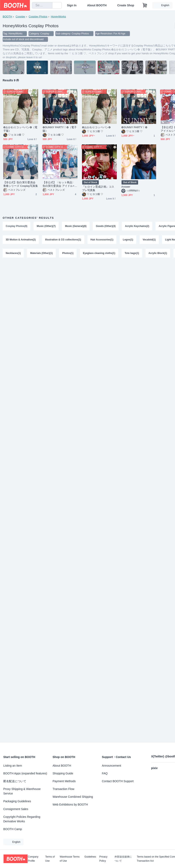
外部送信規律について (123, 859)
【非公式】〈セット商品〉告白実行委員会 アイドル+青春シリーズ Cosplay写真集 (60, 184)
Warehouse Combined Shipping (73, 797)
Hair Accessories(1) (102, 240)
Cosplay (20, 16)
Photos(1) (68, 253)
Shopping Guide (63, 773)
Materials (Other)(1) (41, 253)
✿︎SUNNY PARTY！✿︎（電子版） (60, 129)
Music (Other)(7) (46, 226)
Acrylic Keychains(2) (137, 226)
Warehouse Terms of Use (70, 859)
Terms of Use (50, 859)
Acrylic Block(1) (158, 253)
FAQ (105, 773)
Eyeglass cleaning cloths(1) (99, 253)
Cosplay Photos (38, 16)
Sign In (72, 5)
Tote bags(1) (132, 253)
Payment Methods (64, 781)
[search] (48, 6)
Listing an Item (13, 766)
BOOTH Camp (13, 829)
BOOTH (7, 16)
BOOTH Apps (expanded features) (25, 773)
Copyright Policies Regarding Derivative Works (22, 819)
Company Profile (33, 859)
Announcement (111, 766)
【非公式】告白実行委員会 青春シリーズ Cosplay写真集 (21, 184)
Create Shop (126, 5)
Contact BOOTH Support (118, 781)
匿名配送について (15, 781)
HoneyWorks (58, 16)
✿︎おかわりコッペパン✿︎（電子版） (20, 129)
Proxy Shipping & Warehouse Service (22, 791)
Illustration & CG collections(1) (63, 240)
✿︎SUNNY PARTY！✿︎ (134, 127)
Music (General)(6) (76, 226)
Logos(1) (128, 240)
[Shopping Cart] (145, 5)
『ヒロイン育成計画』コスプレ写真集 (98, 188)
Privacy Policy (103, 859)
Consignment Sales (16, 809)
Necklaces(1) (13, 253)
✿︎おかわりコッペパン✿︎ (96, 127)
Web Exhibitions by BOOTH (70, 805)
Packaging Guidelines (17, 801)
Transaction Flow (64, 789)
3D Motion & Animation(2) (21, 240)
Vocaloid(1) (149, 240)
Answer (126, 187)
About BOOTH (97, 5)
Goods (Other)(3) (106, 226)
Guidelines (90, 857)
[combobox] (42, 5)
